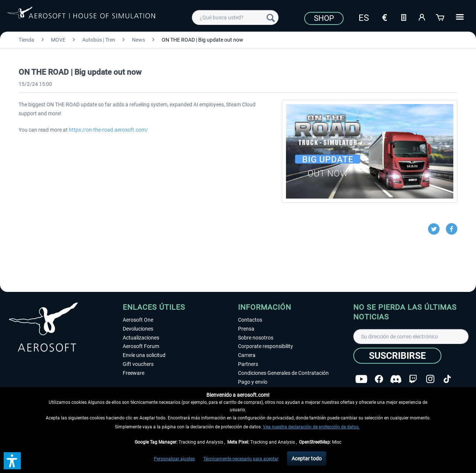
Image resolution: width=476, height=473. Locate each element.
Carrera (247, 355)
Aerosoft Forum (141, 346)
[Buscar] (271, 17)
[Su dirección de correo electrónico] (411, 337)
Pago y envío (253, 382)
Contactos (250, 320)
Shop (324, 18)
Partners (248, 364)
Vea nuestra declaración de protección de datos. (311, 427)
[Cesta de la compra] (441, 17)
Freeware (134, 373)
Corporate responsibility (266, 346)
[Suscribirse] (397, 356)
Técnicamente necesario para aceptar (241, 459)
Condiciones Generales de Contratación (283, 373)
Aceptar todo (307, 458)
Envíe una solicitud (144, 355)
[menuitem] (235, 17)
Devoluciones (138, 329)
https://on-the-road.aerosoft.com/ (108, 130)
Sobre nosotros (256, 338)
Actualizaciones (141, 338)
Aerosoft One (138, 320)
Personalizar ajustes (174, 459)
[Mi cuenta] (422, 17)
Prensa (246, 329)
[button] (12, 461)
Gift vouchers (138, 364)
